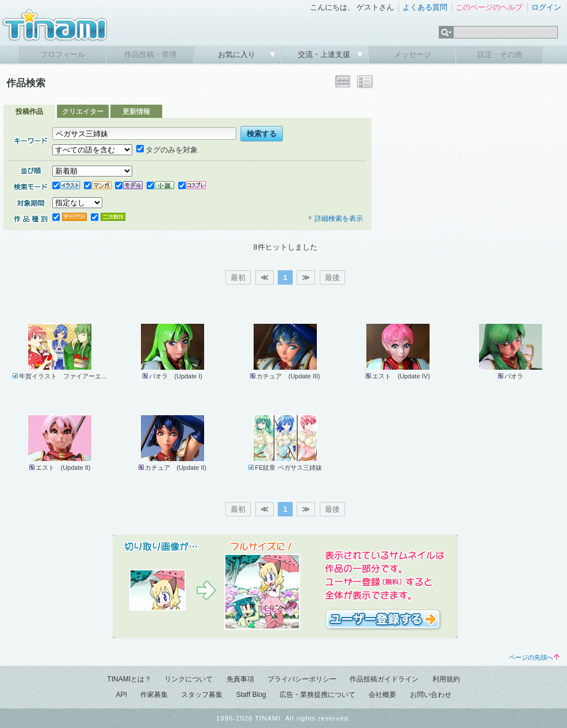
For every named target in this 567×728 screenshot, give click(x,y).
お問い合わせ (431, 695)
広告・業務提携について (317, 695)
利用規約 (446, 679)
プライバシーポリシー (302, 679)
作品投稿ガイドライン (384, 679)
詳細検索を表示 (335, 219)
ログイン (546, 7)
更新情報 (136, 112)
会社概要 (382, 695)
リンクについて (189, 679)
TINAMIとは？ (129, 679)
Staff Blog (251, 695)
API (121, 695)
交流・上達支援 (325, 54)
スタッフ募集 (202, 695)
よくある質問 (425, 7)
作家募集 (154, 695)
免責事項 (240, 679)
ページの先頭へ (534, 657)
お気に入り (238, 54)
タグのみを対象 (167, 150)
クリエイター (83, 112)
